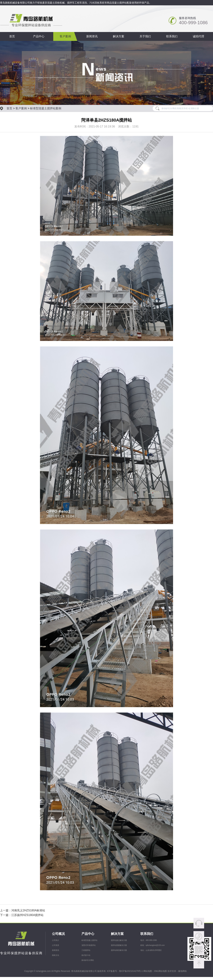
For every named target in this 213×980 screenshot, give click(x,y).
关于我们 (145, 36)
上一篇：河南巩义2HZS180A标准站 (23, 910)
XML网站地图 (161, 971)
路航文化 (56, 955)
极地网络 (182, 971)
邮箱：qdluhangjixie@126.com (153, 945)
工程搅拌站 (86, 950)
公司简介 (56, 940)
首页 (12, 36)
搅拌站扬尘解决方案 (119, 940)
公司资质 (56, 945)
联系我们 (172, 36)
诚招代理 (198, 36)
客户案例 (65, 36)
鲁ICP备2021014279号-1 (131, 971)
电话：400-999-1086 (149, 940)
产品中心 (39, 36)
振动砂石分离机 (88, 960)
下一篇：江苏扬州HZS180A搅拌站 (22, 915)
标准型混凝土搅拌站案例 (46, 108)
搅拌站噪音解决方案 (119, 950)
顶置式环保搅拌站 (89, 945)
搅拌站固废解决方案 (119, 945)
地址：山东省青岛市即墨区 (151, 950)
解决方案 (119, 36)
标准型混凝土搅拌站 (89, 940)
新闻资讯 (92, 36)
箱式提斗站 (86, 955)
